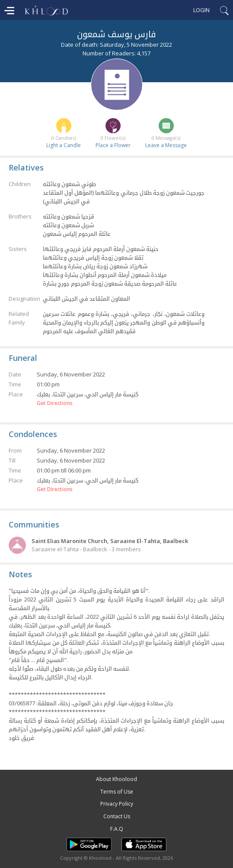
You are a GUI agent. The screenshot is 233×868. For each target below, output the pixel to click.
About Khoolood (116, 779)
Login (201, 10)
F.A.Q (117, 829)
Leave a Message (166, 145)
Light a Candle (64, 145)
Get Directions (55, 403)
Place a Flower (113, 145)
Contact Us (117, 816)
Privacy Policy (117, 804)
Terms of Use (117, 792)
